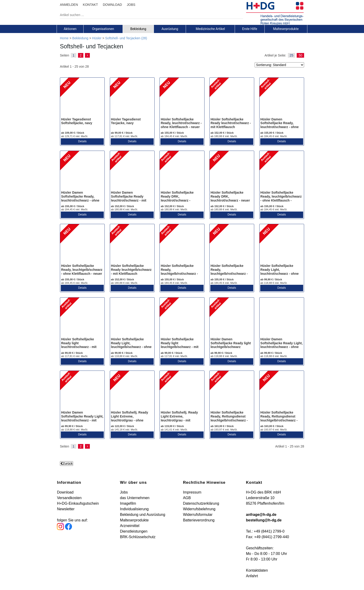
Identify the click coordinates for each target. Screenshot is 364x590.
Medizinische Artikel (210, 29)
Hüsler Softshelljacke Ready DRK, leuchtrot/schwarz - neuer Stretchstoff (230, 198)
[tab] (70, 29)
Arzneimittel (130, 526)
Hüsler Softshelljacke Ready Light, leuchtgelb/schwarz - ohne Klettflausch (131, 345)
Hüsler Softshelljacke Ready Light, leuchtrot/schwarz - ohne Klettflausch (280, 272)
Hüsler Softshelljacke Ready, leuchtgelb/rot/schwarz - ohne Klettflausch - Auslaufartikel (179, 273)
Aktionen (70, 29)
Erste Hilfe (250, 29)
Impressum (192, 492)
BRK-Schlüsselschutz (138, 537)
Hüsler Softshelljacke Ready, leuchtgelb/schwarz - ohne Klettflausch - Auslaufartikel (281, 198)
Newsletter (66, 509)
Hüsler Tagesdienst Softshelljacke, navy (77, 121)
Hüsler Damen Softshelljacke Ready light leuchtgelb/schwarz (231, 343)
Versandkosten (69, 498)
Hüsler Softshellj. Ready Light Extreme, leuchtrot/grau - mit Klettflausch (179, 418)
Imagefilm (128, 503)
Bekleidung (138, 29)
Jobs (124, 492)
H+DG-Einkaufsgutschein (78, 503)
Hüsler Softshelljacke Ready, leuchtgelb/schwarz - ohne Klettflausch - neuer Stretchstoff (82, 272)
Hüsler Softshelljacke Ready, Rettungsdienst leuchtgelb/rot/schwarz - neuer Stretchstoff (279, 418)
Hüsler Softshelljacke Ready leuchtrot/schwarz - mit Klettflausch (231, 123)
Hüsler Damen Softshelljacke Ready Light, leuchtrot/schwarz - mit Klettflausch (82, 418)
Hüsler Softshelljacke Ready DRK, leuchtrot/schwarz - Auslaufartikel (177, 198)
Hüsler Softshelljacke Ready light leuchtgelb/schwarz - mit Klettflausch (180, 345)
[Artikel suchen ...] (148, 15)
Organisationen (103, 29)
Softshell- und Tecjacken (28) (126, 38)
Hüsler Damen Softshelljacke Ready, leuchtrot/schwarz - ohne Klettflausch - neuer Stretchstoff (80, 200)
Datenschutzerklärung (201, 503)
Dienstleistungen (134, 531)
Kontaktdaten (257, 570)
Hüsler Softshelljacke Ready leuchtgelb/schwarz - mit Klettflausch (131, 270)
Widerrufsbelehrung (199, 509)
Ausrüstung (170, 29)
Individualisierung (134, 509)
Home (64, 38)
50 (300, 55)
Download (65, 492)
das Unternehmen (135, 498)
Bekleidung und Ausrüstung (143, 515)
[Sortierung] (279, 65)
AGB (187, 498)
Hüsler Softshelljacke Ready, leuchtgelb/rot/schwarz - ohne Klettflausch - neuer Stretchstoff (230, 273)
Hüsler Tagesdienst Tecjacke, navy (126, 121)
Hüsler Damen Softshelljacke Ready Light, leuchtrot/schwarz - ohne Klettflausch (282, 345)
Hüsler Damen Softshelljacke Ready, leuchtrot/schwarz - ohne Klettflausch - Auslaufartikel (280, 127)
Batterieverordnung (199, 520)
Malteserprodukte (286, 29)
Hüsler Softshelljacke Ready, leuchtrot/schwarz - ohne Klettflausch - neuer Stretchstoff (181, 125)
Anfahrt (252, 576)
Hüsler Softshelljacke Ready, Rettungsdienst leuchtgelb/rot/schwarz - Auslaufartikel (229, 418)
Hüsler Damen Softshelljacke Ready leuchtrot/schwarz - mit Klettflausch (129, 198)
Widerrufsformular (198, 515)
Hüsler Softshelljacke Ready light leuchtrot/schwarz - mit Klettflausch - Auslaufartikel (79, 347)
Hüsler (97, 38)
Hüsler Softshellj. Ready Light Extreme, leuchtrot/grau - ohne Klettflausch (130, 418)
